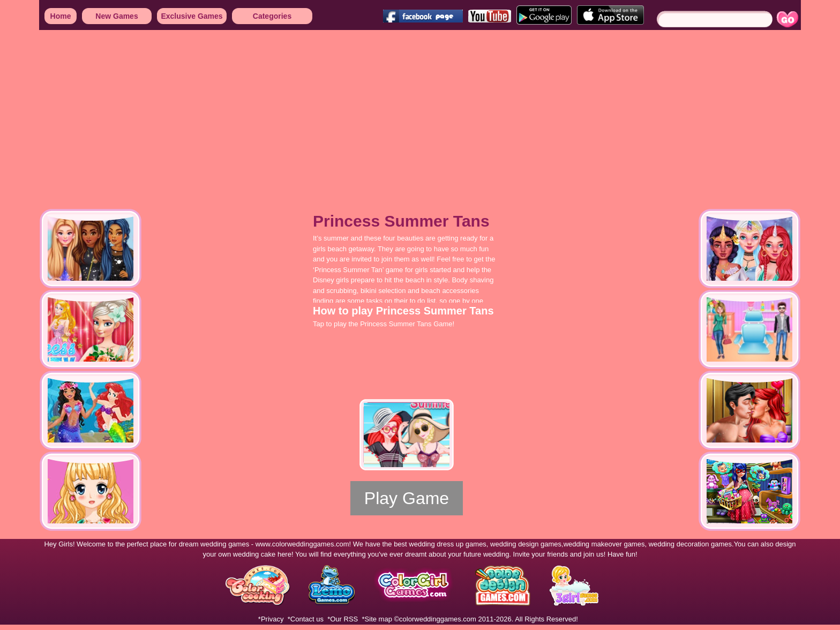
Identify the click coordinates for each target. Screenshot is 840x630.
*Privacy (271, 619)
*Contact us (306, 619)
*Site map (377, 619)
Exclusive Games (192, 16)
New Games (117, 16)
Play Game (407, 498)
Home (61, 16)
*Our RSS (343, 619)
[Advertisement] (321, 112)
